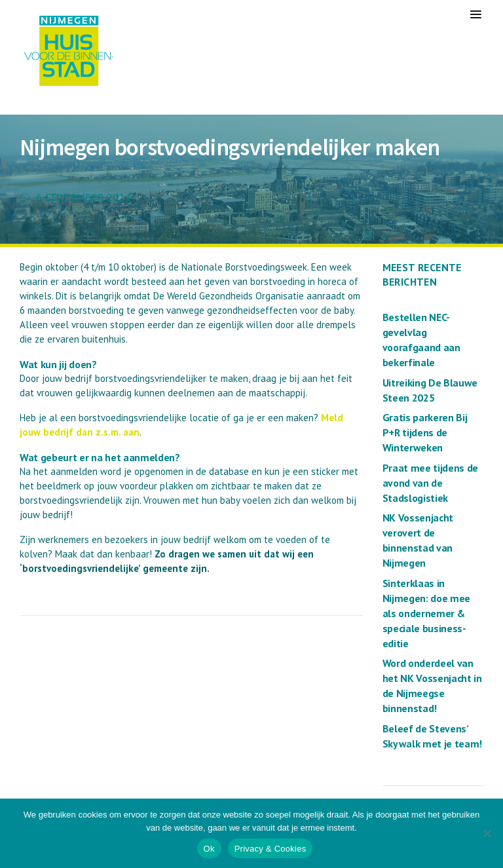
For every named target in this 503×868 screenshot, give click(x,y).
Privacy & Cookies (270, 849)
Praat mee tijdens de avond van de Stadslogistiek (431, 483)
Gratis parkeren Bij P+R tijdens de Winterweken (425, 432)
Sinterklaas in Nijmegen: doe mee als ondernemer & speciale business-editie (427, 613)
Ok (209, 849)
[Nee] (487, 833)
